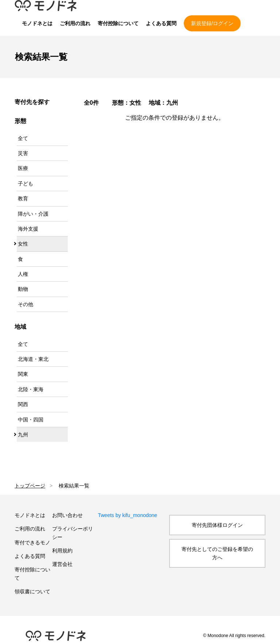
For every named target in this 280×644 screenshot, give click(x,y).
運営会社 (62, 564)
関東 (23, 374)
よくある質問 (161, 23)
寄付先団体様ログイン (217, 525)
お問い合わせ (67, 515)
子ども (26, 184)
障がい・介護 (33, 214)
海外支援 (28, 229)
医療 (23, 168)
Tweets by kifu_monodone (127, 515)
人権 (23, 274)
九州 (23, 435)
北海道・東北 (33, 359)
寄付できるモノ (32, 543)
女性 (23, 244)
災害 (23, 153)
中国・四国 (31, 420)
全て (23, 138)
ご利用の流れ (75, 23)
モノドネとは (37, 23)
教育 (23, 198)
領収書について (32, 591)
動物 (23, 289)
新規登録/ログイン (212, 23)
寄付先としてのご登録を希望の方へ (217, 553)
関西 (23, 404)
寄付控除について (118, 23)
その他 (26, 304)
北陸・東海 (31, 389)
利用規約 (62, 551)
